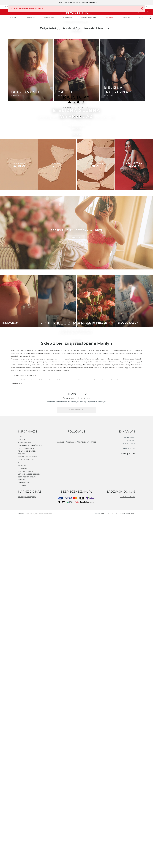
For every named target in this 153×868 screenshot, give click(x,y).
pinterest (82, 793)
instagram (72, 793)
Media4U (21, 864)
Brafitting (22, 816)
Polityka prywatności (28, 807)
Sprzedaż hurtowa (26, 810)
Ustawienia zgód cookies (29, 825)
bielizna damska (70, 712)
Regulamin (23, 804)
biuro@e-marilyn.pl (27, 847)
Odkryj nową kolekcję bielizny (77, 2)
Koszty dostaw (24, 793)
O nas (20, 787)
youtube (92, 793)
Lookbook (22, 819)
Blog (20, 813)
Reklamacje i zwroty (27, 802)
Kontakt (22, 830)
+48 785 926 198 (128, 847)
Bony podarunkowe (27, 827)
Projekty (22, 836)
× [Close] (141, 8)
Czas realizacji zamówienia (30, 796)
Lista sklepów (24, 833)
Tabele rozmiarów (26, 799)
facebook (61, 793)
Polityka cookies (25, 822)
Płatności (22, 790)
